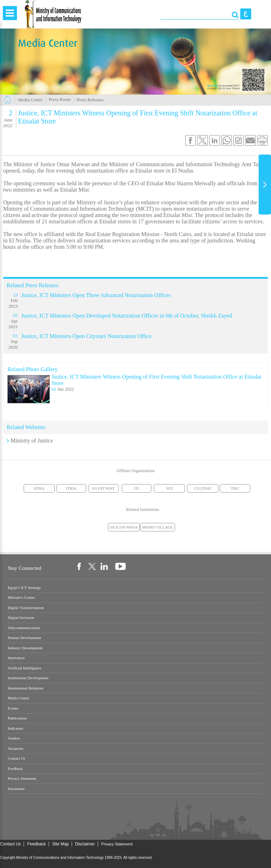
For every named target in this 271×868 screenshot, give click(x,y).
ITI (137, 488)
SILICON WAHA (124, 527)
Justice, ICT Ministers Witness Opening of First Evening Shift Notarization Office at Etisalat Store (156, 380)
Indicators (16, 728)
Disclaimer (16, 789)
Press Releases (90, 100)
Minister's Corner (21, 598)
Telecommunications (24, 628)
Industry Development (25, 648)
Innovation (16, 658)
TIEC (235, 488)
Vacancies (16, 749)
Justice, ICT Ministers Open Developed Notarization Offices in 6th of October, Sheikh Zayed (127, 316)
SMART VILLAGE (158, 527)
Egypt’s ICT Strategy (24, 588)
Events (13, 708)
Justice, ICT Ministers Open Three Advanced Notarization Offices (96, 295)
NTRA (39, 488)
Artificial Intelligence (25, 668)
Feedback (15, 769)
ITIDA (71, 488)
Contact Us (16, 758)
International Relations (26, 688)
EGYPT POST (104, 488)
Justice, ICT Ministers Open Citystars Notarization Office (86, 336)
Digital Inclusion (21, 618)
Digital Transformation (26, 608)
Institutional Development (28, 678)
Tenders (14, 738)
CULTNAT (203, 488)
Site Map (61, 844)
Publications (17, 718)
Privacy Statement (22, 779)
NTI (169, 488)
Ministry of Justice (32, 441)
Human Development (25, 638)
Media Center (31, 100)
